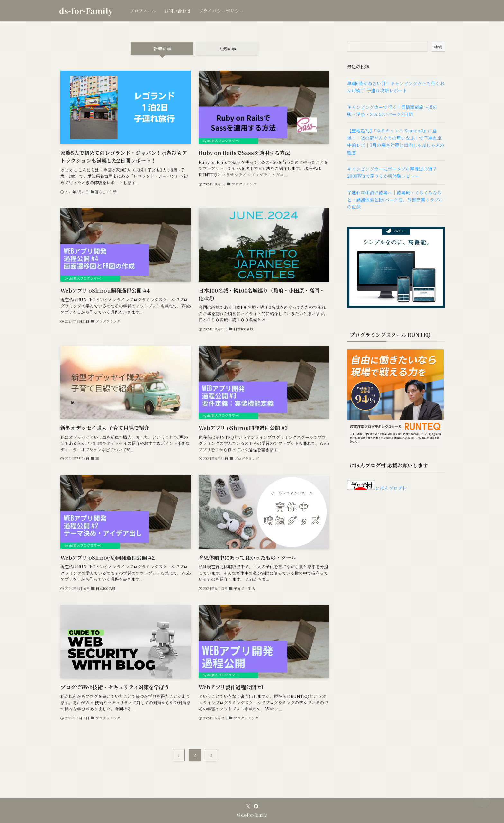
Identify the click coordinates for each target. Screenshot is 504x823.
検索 (438, 47)
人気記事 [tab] (227, 49)
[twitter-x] (248, 806)
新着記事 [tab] (162, 49)
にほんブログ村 (377, 488)
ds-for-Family (86, 11)
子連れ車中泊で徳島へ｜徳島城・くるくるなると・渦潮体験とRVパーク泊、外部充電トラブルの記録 (395, 200)
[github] (256, 806)
